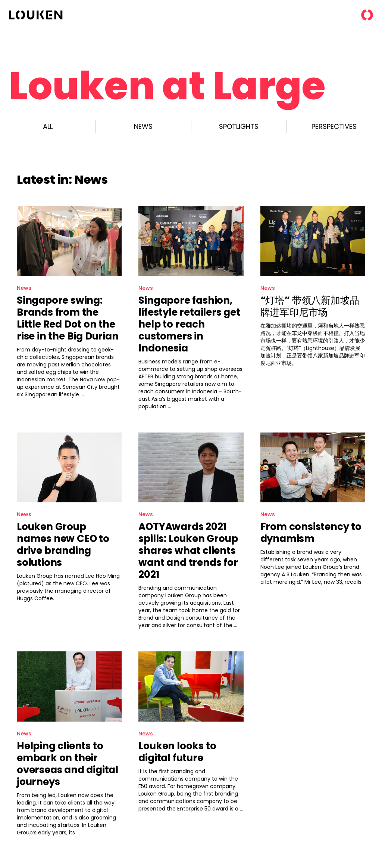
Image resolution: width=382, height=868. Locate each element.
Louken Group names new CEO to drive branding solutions (63, 545)
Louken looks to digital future (177, 752)
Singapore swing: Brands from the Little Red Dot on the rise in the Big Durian (68, 318)
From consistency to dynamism (311, 533)
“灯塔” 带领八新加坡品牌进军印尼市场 (310, 306)
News (24, 288)
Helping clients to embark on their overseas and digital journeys (68, 764)
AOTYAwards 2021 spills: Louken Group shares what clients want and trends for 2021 (188, 551)
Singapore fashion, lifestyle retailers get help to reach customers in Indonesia (189, 324)
